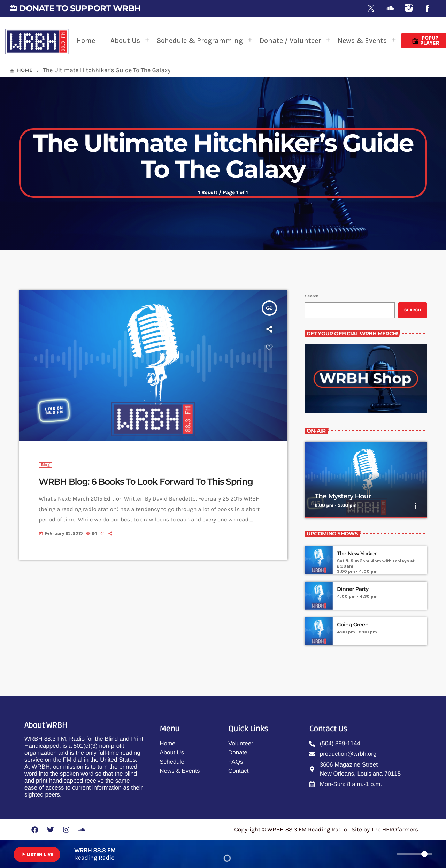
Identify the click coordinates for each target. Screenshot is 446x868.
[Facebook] (428, 9)
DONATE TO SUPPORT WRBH (75, 8)
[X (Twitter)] (371, 9)
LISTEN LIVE (37, 854)
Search (312, 296)
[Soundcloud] (390, 9)
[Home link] (37, 41)
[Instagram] (409, 9)
